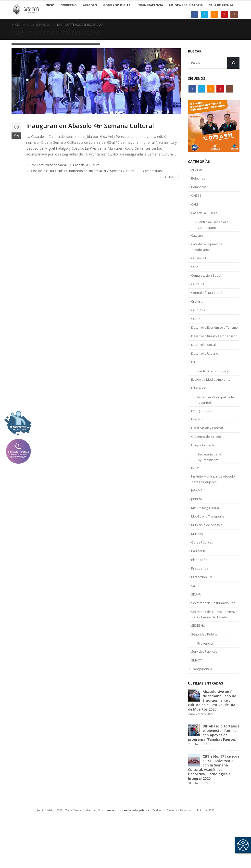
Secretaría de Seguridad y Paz (214, 644)
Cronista (197, 314)
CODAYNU (199, 267)
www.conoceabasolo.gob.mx (128, 857)
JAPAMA (197, 521)
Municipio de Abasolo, (207, 558)
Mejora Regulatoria (205, 540)
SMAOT (197, 706)
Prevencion (206, 688)
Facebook (192, 89)
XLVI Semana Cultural (119, 171)
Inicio (50, 5)
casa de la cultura (44, 171)
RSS (211, 89)
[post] (194, 742)
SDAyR (196, 634)
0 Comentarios (151, 171)
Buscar (195, 51)
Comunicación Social (52, 165)
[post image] (96, 81)
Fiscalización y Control (207, 452)
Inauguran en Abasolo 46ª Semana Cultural (90, 126)
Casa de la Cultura (86, 165)
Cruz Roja (198, 324)
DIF (193, 380)
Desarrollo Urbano (205, 371)
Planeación (200, 596)
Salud (195, 625)
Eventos (197, 443)
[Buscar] (233, 63)
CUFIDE (196, 333)
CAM (195, 208)
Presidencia (200, 606)
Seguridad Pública (205, 678)
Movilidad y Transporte (208, 549)
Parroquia (199, 587)
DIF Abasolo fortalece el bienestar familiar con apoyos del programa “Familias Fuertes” (214, 780)
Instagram (229, 89)
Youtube (220, 89)
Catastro (198, 242)
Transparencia (202, 715)
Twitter (201, 89)
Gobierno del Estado (207, 462)
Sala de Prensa (221, 5)
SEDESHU (198, 668)
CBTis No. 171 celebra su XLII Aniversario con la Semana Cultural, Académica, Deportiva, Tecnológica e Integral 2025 (214, 814)
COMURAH (199, 295)
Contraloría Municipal (207, 305)
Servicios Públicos (205, 697)
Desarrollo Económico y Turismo (215, 342)
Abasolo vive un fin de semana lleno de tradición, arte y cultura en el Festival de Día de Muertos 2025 (212, 747)
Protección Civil (202, 615)
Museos (197, 568)
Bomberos (199, 189)
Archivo (197, 170)
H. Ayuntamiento (203, 471)
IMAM (195, 496)
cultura (63, 171)
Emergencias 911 (204, 433)
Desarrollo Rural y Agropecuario (215, 352)
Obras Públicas (202, 577)
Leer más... (169, 177)
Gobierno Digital (118, 5)
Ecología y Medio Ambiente (211, 399)
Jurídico (197, 530)
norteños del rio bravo (86, 171)
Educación (199, 409)
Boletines (198, 180)
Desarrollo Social (204, 361)
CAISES (196, 198)
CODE (195, 276)
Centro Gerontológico (213, 390)
